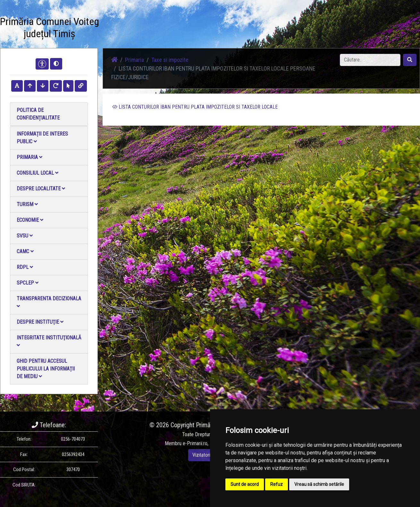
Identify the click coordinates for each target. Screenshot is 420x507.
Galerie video (313, 29)
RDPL (25, 267)
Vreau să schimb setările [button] (319, 484)
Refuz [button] (277, 484)
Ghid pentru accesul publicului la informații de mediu (46, 369)
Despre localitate (41, 189)
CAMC (25, 251)
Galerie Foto (279, 29)
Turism (27, 204)
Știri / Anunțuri (245, 29)
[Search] (370, 60)
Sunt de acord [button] (245, 484)
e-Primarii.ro (195, 443)
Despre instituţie (40, 322)
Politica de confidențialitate (38, 114)
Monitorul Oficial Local (380, 29)
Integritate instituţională (49, 341)
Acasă (216, 29)
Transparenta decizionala (49, 302)
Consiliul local (38, 173)
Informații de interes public (42, 138)
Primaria (29, 157)
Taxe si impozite (170, 60)
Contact (342, 29)
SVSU (25, 236)
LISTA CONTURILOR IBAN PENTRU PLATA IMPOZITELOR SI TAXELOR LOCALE (195, 107)
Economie (30, 220)
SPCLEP (28, 283)
